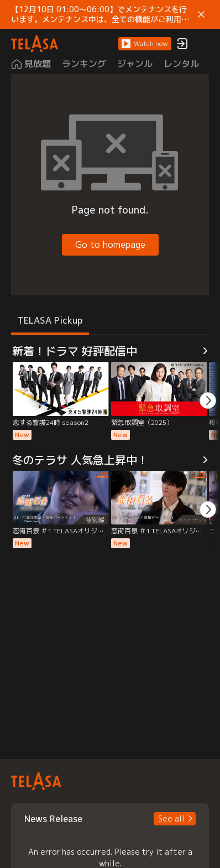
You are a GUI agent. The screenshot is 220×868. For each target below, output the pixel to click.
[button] (145, 44)
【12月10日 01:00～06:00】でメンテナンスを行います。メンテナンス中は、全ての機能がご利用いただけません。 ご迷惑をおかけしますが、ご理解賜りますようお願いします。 (101, 14)
